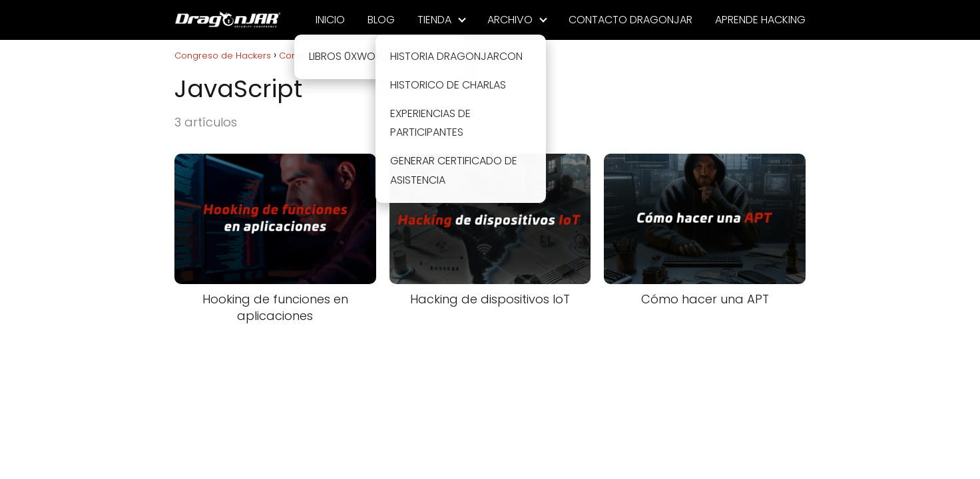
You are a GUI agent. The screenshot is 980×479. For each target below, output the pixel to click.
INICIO (330, 20)
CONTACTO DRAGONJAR (630, 20)
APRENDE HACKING (760, 20)
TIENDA (434, 20)
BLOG (381, 20)
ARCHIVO (510, 20)
